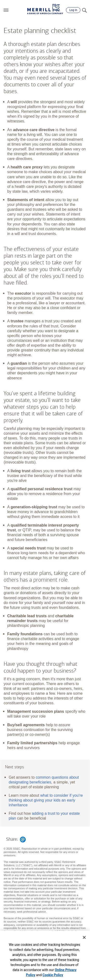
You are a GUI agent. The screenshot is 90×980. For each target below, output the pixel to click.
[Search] (84, 10)
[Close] (84, 937)
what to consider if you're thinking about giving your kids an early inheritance (46, 800)
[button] (6, 10)
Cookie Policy (53, 975)
